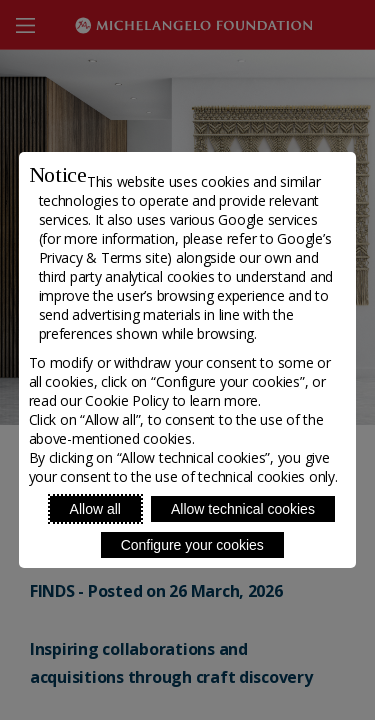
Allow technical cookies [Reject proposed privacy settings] (243, 509)
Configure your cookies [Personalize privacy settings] (192, 545)
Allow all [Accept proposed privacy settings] (95, 509)
